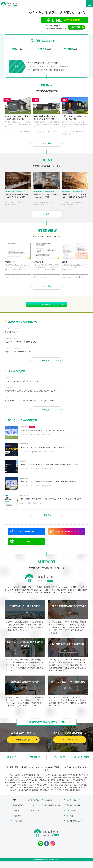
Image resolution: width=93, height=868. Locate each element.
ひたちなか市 (39, 63)
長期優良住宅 (38, 70)
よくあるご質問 (81, 757)
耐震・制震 (48, 70)
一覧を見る (46, 361)
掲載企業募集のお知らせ (53, 806)
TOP (14, 800)
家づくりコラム (33, 800)
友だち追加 (77, 27)
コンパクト (50, 67)
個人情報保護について (74, 821)
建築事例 (12, 757)
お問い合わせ (71, 811)
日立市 (48, 63)
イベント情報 (58, 757)
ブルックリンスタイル (36, 67)
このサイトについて (73, 800)
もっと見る (46, 143)
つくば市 (55, 63)
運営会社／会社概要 (73, 806)
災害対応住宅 (59, 70)
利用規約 (70, 816)
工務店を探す (17, 806)
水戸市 (31, 63)
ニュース (31, 806)
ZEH (30, 70)
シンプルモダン (62, 67)
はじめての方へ (50, 800)
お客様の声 (35, 757)
